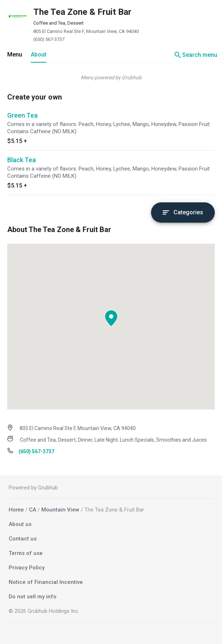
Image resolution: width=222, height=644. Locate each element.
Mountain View (60, 510)
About (39, 54)
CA (33, 510)
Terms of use (26, 553)
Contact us (23, 539)
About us (20, 524)
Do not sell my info (33, 597)
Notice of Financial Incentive (46, 582)
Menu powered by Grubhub (111, 77)
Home (16, 510)
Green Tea (22, 115)
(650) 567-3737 (49, 39)
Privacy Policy (27, 568)
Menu (15, 54)
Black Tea (22, 160)
